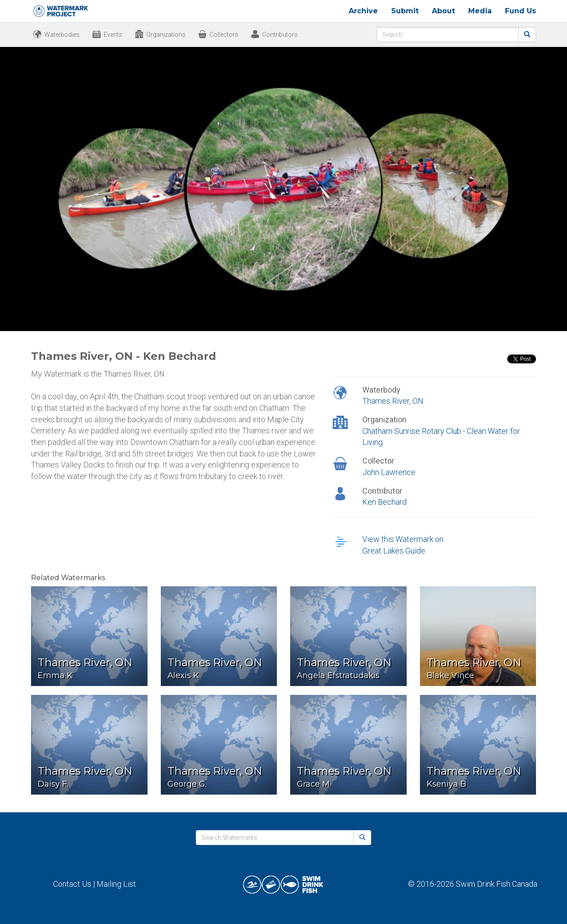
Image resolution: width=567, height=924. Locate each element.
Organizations (166, 35)
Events (113, 35)
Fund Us (520, 11)
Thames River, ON (393, 401)
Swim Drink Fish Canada (497, 884)
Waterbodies (62, 35)
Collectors (224, 35)
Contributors (280, 35)
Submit (405, 11)
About (443, 11)
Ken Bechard (384, 502)
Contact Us (72, 884)
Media (480, 11)
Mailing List (116, 884)
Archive (363, 11)
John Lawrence (389, 472)
